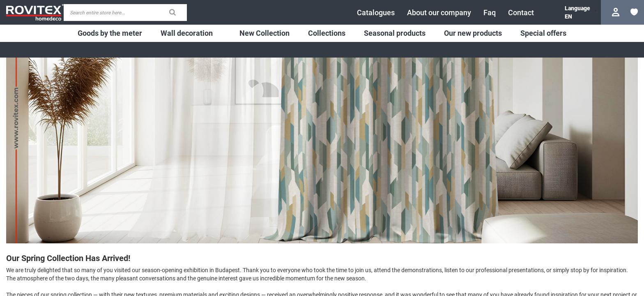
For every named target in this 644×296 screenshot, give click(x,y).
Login (617, 12)
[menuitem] (110, 33)
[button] (568, 16)
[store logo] (35, 12)
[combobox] (125, 13)
